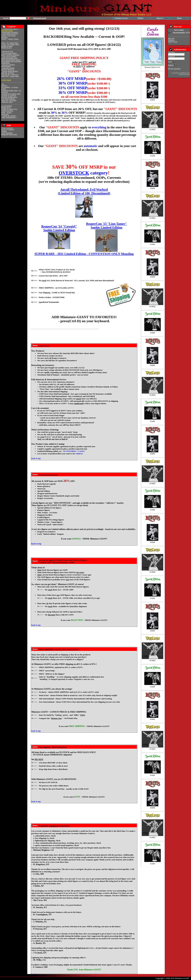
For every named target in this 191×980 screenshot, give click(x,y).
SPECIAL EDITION (8, 73)
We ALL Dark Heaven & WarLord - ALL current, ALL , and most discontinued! (76, 280)
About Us (160, 18)
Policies (140, 18)
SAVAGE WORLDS (8, 70)
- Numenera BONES (8, 65)
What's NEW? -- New (57, 271)
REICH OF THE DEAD (9, 101)
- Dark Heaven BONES (9, 57)
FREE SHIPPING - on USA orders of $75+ (56, 288)
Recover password (174, 69)
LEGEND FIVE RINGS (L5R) (11, 94)
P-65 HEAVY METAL (8, 99)
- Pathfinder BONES (8, 68)
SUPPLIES (5, 114)
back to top (36, 458)
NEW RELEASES (7, 31)
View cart (171, 39)
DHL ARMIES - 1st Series (10, 88)
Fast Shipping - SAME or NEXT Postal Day (57, 293)
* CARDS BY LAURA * (9, 116)
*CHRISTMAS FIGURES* (10, 33)
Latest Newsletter (7, 133)
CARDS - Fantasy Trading (10, 39)
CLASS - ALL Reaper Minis (10, 45)
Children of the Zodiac (9, 36)
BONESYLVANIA (7, 46)
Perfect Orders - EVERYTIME (52, 297)
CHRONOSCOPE (7, 52)
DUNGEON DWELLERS (9, 58)
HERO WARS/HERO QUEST (11, 60)
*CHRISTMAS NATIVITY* (10, 34)
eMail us (79, 454)
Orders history (173, 42)
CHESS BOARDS (7, 111)
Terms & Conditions (8, 130)
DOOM (4, 89)
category (83, 173)
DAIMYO (4, 86)
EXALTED (5, 92)
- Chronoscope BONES (9, 53)
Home (179, 18)
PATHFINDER (6, 67)
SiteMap (4, 131)
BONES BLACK (6, 48)
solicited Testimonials (49, 302)
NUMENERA (5, 63)
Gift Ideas (4, 38)
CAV (3, 84)
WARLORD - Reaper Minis (10, 76)
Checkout (171, 40)
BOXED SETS (6, 108)
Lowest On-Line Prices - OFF (53, 276)
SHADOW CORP (7, 102)
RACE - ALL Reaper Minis (10, 43)
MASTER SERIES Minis (9, 97)
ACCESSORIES (7, 106)
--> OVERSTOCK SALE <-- (10, 29)
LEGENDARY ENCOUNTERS (11, 62)
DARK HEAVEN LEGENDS (10, 55)
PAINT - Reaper (6, 113)
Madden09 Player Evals (9, 135)
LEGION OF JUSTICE (9, 96)
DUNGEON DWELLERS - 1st (11, 91)
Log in (170, 62)
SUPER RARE (6, 80)
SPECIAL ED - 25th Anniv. (10, 75)
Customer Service (121, 18)
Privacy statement (7, 128)
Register (171, 65)
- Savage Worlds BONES (10, 72)
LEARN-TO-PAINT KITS (9, 109)
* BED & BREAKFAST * (9, 118)
